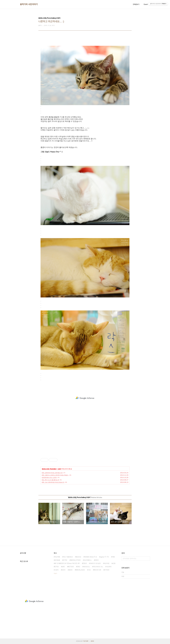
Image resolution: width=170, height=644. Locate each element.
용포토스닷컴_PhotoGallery (49, 469)
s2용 (114, 563)
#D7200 (71, 567)
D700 (57, 567)
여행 (113, 557)
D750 (65, 560)
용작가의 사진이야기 (29, 4)
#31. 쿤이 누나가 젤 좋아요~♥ (50, 480)
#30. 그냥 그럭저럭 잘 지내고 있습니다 (53, 482)
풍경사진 (78, 557)
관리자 (92, 641)
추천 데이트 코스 (98, 567)
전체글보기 (136, 4)
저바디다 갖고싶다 (95, 563)
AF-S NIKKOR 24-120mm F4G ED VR (67, 563)
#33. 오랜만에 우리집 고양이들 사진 (52, 473)
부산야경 (107, 563)
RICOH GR (97, 570)
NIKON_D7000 (75, 560)
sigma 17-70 (104, 557)
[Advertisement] (85, 398)
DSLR (85, 563)
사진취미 (109, 567)
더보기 (55, 573)
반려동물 (57, 560)
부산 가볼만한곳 (68, 557)
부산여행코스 (88, 560)
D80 (78, 567)
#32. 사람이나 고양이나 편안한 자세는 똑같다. (55, 475)
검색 (148, 559)
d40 (63, 567)
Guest (146, 4)
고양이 (59, 469)
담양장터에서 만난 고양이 (49, 477)
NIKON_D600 (80, 570)
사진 (89, 570)
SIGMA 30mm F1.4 (91, 557)
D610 (64, 570)
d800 (71, 570)
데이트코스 (87, 567)
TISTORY (86, 641)
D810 (97, 560)
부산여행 (57, 557)
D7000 (107, 570)
